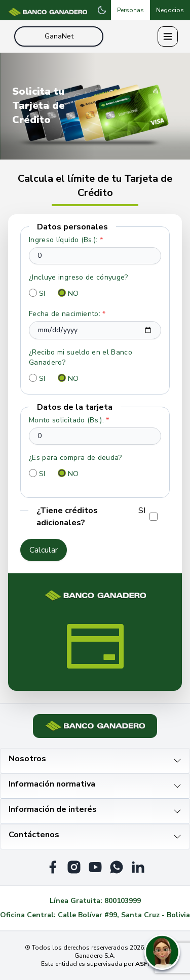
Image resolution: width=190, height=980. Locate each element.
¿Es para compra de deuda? (75, 458)
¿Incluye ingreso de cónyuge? (79, 277)
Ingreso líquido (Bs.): (66, 240)
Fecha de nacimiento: (67, 314)
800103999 (123, 901)
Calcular (44, 550)
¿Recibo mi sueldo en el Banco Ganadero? (81, 357)
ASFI (142, 964)
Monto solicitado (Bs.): (69, 420)
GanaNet (59, 36)
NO (73, 293)
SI (42, 293)
